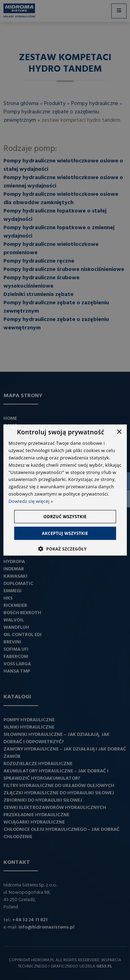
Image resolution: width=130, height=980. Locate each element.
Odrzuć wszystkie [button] (65, 516)
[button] (65, 548)
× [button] (119, 432)
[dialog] (65, 490)
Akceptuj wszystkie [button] (65, 533)
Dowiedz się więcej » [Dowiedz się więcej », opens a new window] (31, 501)
